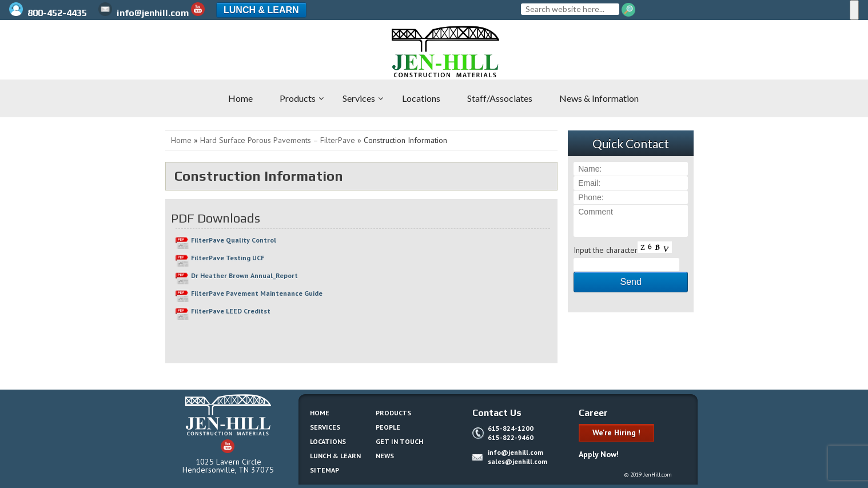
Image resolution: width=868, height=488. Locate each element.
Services (325, 427)
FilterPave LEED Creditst (231, 311)
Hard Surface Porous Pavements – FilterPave (278, 140)
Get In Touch (399, 441)
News (385, 456)
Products (393, 413)
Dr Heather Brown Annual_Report (244, 275)
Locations (328, 441)
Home (181, 140)
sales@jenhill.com (517, 461)
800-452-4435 (49, 13)
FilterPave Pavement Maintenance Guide (257, 293)
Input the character (606, 250)
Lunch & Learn (261, 10)
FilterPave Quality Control (234, 240)
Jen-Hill (69, 51)
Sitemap (324, 470)
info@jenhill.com (144, 13)
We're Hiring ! (616, 433)
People (388, 427)
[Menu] (854, 10)
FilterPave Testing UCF (228, 258)
